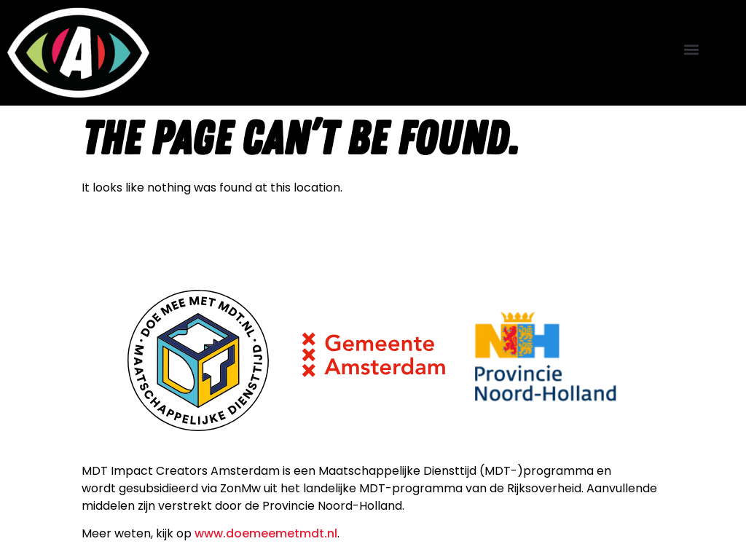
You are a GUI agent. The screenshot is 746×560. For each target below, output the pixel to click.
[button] (692, 49)
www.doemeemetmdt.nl (266, 533)
